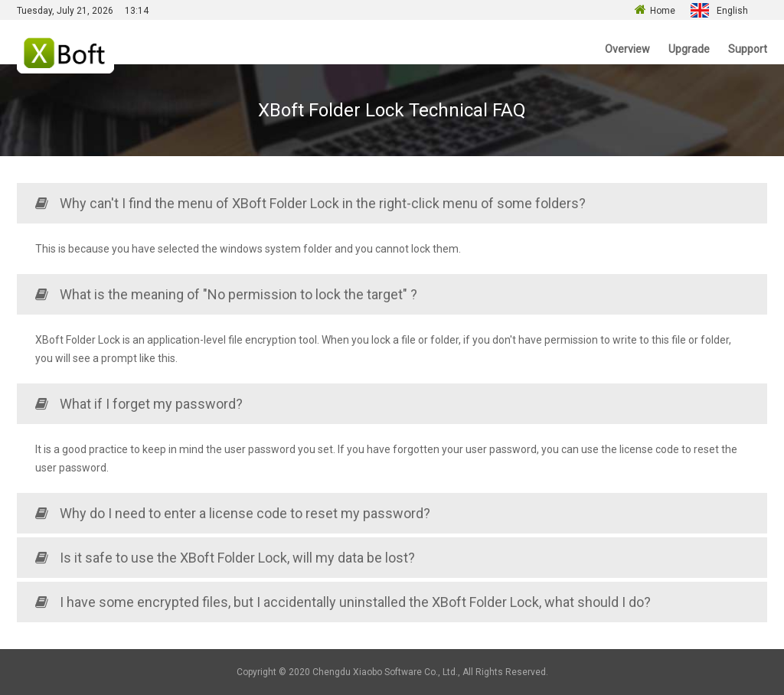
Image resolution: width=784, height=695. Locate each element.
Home (663, 11)
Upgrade (689, 49)
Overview (627, 49)
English (732, 11)
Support (748, 49)
